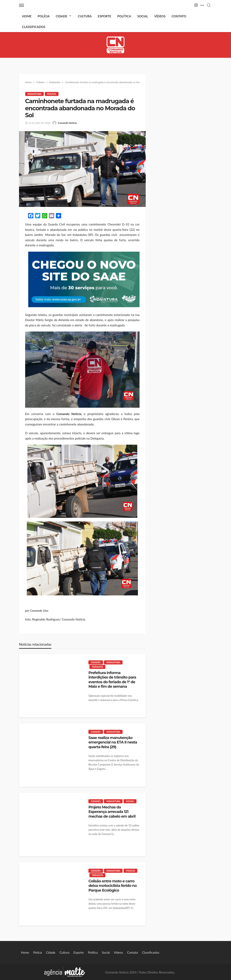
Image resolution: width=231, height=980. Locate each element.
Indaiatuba (34, 94)
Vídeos (160, 16)
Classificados (34, 27)
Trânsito (97, 667)
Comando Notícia (67, 123)
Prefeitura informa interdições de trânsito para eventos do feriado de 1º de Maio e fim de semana (112, 680)
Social (143, 16)
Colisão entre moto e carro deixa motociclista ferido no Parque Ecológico (113, 886)
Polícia (44, 16)
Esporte (104, 16)
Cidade (61, 16)
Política (124, 16)
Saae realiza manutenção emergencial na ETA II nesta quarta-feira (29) (113, 742)
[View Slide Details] (84, 279)
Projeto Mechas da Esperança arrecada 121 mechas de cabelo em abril (112, 812)
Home (27, 16)
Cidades (96, 662)
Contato (179, 16)
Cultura (85, 16)
